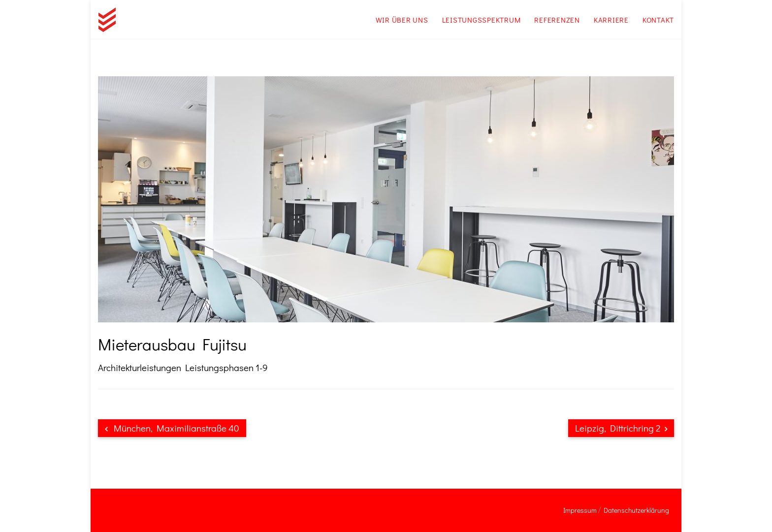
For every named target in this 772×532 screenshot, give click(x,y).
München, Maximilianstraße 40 (172, 428)
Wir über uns (402, 20)
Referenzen (557, 20)
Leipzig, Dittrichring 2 (621, 428)
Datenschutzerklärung (636, 510)
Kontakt (658, 20)
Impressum (580, 510)
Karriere (611, 20)
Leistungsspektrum (482, 20)
